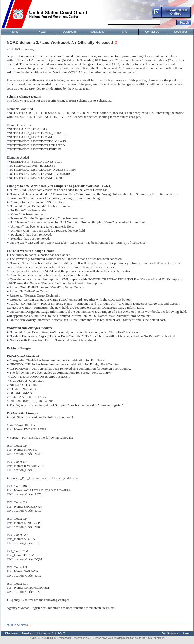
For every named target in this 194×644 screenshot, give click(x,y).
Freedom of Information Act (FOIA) (43, 633)
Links (186, 633)
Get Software (170, 633)
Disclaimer (12, 633)
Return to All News (16, 625)
